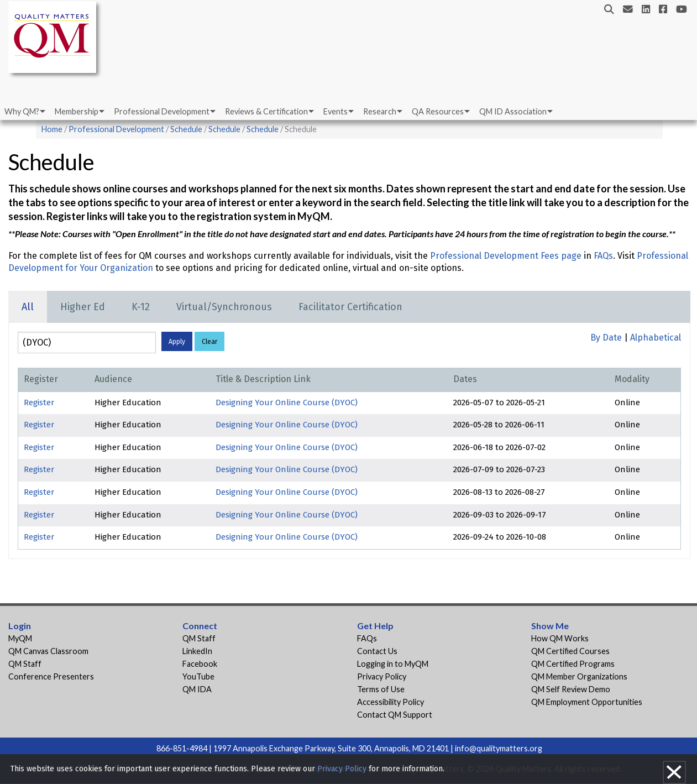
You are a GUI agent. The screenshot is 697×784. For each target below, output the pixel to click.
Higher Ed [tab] (83, 307)
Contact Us (377, 651)
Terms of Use (381, 689)
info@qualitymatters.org (499, 748)
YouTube (198, 676)
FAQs (603, 256)
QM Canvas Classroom (48, 651)
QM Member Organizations (579, 676)
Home (52, 129)
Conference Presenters (51, 676)
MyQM (20, 638)
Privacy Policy (382, 676)
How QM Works (560, 638)
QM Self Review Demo (571, 689)
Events (336, 111)
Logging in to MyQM (393, 664)
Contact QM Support (395, 715)
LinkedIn (197, 651)
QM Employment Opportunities (587, 702)
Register (39, 403)
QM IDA (197, 689)
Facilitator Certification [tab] (350, 307)
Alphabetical (656, 338)
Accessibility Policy (391, 702)
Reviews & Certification (266, 111)
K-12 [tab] (141, 307)
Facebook (200, 664)
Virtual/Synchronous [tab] (224, 307)
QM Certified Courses (570, 651)
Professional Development (162, 111)
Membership (77, 111)
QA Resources (438, 111)
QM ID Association (513, 111)
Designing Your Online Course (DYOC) (287, 403)
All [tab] (28, 307)
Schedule (186, 129)
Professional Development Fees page (506, 256)
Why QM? (22, 111)
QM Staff (25, 664)
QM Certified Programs (573, 664)
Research (380, 111)
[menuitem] (24, 112)
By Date (606, 338)
